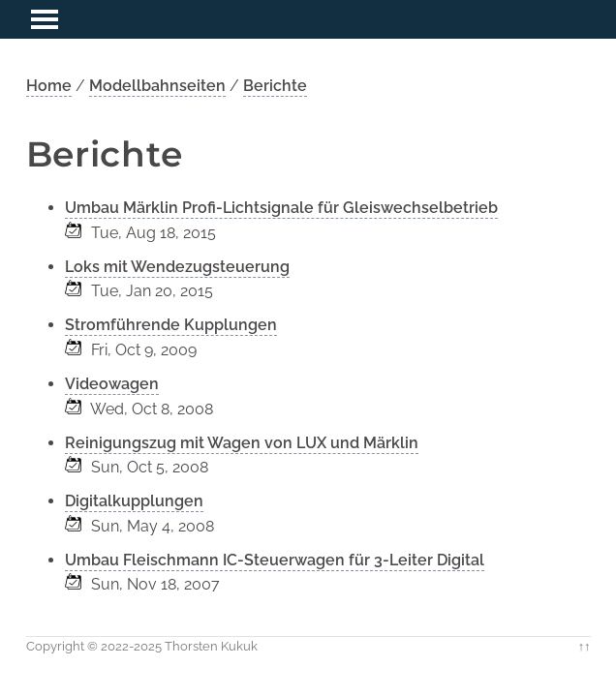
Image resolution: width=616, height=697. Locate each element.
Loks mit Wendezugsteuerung (177, 267)
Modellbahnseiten (157, 86)
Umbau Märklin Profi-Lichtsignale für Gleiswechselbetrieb (281, 208)
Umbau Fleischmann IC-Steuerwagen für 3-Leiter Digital (275, 560)
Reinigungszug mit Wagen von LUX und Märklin (242, 443)
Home (49, 86)
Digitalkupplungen (134, 501)
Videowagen (112, 384)
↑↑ (585, 646)
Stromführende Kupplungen (171, 325)
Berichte (275, 86)
